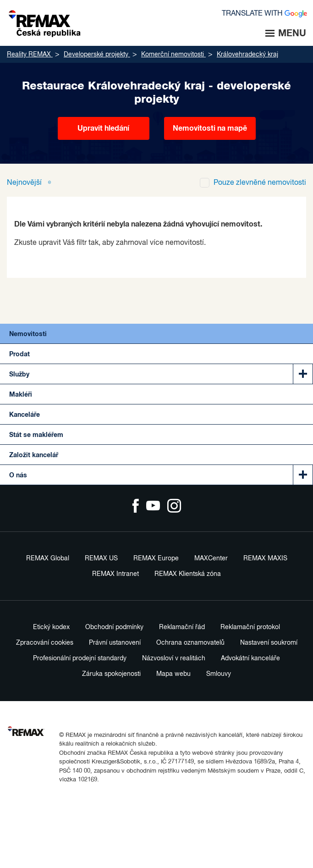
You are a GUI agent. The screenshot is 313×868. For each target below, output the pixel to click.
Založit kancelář (34, 455)
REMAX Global (48, 558)
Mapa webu (173, 674)
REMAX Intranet (115, 574)
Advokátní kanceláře (250, 658)
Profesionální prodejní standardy (80, 658)
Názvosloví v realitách (174, 658)
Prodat (19, 354)
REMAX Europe (156, 558)
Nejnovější (25, 183)
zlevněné (260, 183)
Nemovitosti (28, 334)
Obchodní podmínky (114, 627)
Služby (19, 375)
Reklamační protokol (250, 627)
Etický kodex (51, 627)
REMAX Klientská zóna (188, 574)
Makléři (21, 395)
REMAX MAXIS (265, 558)
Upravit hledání (103, 128)
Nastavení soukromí (269, 643)
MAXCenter (211, 558)
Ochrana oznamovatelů (190, 643)
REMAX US (101, 558)
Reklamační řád (182, 627)
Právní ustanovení (115, 643)
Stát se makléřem (36, 435)
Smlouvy (219, 674)
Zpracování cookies (45, 643)
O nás (18, 475)
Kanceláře (25, 415)
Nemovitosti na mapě (210, 128)
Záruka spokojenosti (111, 674)
